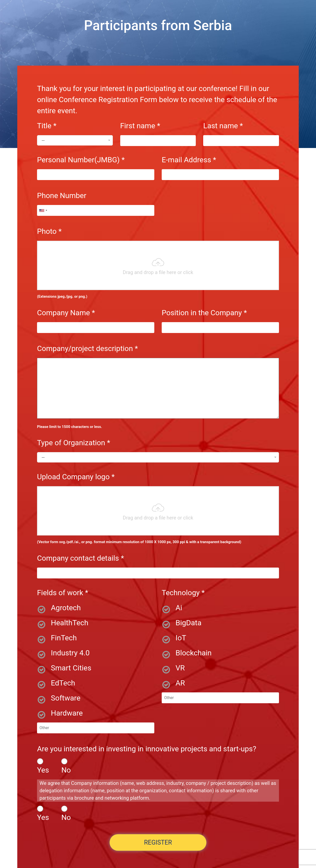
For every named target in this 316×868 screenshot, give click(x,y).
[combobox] (43, 210)
